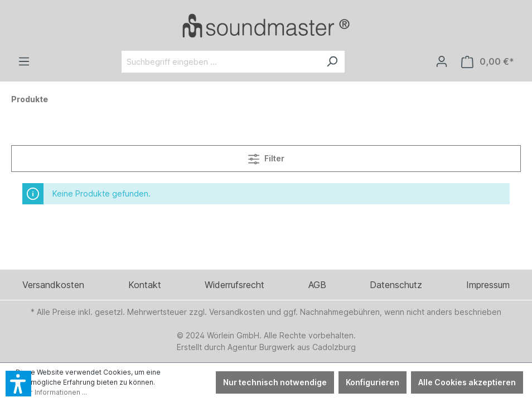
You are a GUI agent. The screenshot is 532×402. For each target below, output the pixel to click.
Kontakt (145, 285)
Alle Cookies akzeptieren (467, 382)
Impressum (488, 285)
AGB (317, 285)
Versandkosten (53, 285)
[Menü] (24, 61)
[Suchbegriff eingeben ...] (221, 62)
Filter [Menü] (266, 157)
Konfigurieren (373, 382)
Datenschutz (396, 285)
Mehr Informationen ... (51, 392)
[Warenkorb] (488, 62)
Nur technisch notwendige (275, 382)
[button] (18, 384)
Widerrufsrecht (234, 285)
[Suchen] (332, 62)
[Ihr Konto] (442, 61)
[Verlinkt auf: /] (266, 25)
